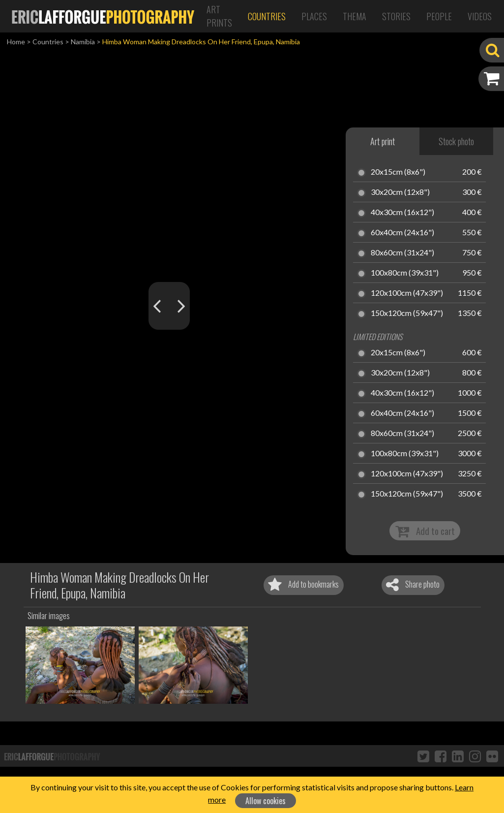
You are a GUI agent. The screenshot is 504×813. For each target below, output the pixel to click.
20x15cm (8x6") (398, 172)
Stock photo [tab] (456, 141)
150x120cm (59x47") (407, 313)
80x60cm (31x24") (402, 253)
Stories (396, 16)
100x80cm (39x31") (405, 273)
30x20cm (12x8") (400, 192)
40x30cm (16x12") (402, 213)
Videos (480, 16)
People (439, 16)
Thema (355, 16)
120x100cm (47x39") (407, 293)
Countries (267, 16)
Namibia (83, 42)
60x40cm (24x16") (402, 233)
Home (16, 42)
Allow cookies (266, 801)
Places (314, 16)
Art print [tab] (383, 141)
